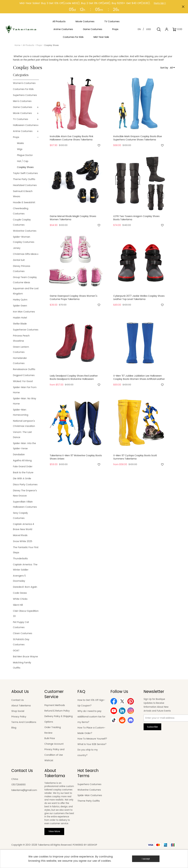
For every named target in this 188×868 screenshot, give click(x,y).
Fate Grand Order (23, 467)
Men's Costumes (22, 101)
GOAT (16, 651)
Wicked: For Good (23, 381)
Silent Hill (18, 605)
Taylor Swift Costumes (25, 173)
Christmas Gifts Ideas (25, 254)
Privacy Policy (19, 717)
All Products (28, 45)
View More (54, 831)
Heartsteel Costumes (25, 185)
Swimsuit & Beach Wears (23, 194)
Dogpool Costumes (24, 375)
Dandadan (19, 455)
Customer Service (54, 694)
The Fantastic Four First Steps (26, 550)
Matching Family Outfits (22, 665)
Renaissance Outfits (24, 369)
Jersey (17, 248)
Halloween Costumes (25, 125)
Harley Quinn (20, 300)
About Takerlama (21, 706)
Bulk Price (50, 738)
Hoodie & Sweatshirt (24, 202)
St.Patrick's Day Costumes (21, 642)
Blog (14, 728)
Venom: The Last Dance (22, 435)
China (15, 779)
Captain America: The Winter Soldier (25, 567)
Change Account (54, 744)
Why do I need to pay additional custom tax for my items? (91, 717)
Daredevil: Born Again (25, 587)
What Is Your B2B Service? (92, 744)
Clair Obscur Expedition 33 (26, 614)
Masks (20, 143)
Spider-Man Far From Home (25, 390)
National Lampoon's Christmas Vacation (24, 424)
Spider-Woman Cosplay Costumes (24, 239)
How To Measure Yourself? (92, 739)
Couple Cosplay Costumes (22, 222)
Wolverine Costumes (25, 231)
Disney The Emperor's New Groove (25, 493)
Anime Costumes (23, 131)
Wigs (20, 149)
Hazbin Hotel (20, 318)
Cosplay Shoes (25, 167)
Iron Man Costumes (24, 312)
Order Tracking (53, 727)
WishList (49, 760)
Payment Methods (55, 705)
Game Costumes (23, 107)
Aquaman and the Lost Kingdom (26, 291)
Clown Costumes (23, 633)
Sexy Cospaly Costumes (20, 516)
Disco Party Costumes (25, 485)
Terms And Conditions (24, 722)
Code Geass (20, 593)
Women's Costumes (24, 83)
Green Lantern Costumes (21, 350)
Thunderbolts (20, 559)
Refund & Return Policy (57, 711)
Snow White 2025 (23, 541)
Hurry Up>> (160, 3)
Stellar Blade (20, 324)
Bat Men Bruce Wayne (25, 657)
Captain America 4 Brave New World (23, 527)
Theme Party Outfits (24, 179)
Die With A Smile (22, 479)
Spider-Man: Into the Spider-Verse (24, 446)
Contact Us (18, 700)
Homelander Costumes (20, 361)
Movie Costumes (22, 113)
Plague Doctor (25, 155)
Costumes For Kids (23, 89)
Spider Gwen (20, 306)
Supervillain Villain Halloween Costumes (25, 504)
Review (48, 733)
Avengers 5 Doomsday (19, 578)
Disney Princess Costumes (22, 269)
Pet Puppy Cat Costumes (21, 625)
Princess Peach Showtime (21, 338)
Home (17, 45)
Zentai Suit (19, 260)
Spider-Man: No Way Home (25, 401)
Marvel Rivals (20, 535)
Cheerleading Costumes (21, 211)
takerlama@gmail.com (24, 790)
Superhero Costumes (25, 95)
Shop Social (18, 711)
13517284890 (18, 785)
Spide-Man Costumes (90, 795)
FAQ (81, 692)
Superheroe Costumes (26, 330)
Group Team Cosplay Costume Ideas (25, 280)
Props (39, 45)
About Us (20, 692)
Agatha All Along (22, 461)
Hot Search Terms (88, 773)
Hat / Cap (23, 161)
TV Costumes (21, 119)
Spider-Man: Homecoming (21, 412)
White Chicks (20, 599)
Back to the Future (23, 473)
